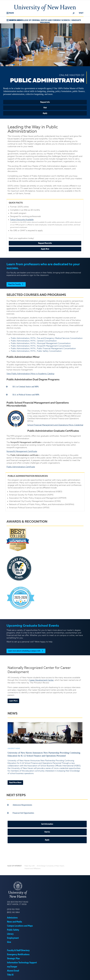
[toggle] (74, 13)
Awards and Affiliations (32, 867)
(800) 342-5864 (13, 911)
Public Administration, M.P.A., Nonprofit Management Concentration (41, 346)
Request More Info (45, 243)
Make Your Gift (30, 865)
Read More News (15, 782)
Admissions (12, 916)
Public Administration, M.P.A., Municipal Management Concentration (41, 343)
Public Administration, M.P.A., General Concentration (34, 341)
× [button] (88, 975)
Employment (13, 937)
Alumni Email (13, 970)
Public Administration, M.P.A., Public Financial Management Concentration (43, 349)
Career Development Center (41, 680)
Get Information (47, 823)
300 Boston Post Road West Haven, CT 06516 (18, 902)
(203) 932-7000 (13, 908)
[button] (10, 13)
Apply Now (45, 249)
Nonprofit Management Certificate (22, 451)
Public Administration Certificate (21, 466)
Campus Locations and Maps (20, 925)
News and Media (14, 921)
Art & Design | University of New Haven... (51, 865)
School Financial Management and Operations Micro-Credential (55, 424)
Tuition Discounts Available (22, 220)
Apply (45, 113)
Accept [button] (71, 977)
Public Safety (13, 929)
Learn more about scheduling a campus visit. (26, 650)
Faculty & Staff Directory (18, 949)
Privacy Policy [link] (60, 977)
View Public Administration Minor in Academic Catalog (30, 374)
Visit (45, 108)
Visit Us (47, 831)
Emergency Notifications (18, 953)
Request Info (45, 102)
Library (10, 933)
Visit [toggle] (81, 13)
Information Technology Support (22, 961)
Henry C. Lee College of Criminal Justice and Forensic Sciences (39, 20)
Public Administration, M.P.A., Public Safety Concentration (36, 351)
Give (9, 941)
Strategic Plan (13, 957)
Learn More (13, 700)
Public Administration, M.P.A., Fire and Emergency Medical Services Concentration (47, 338)
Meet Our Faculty (16, 284)
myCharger (12, 965)
